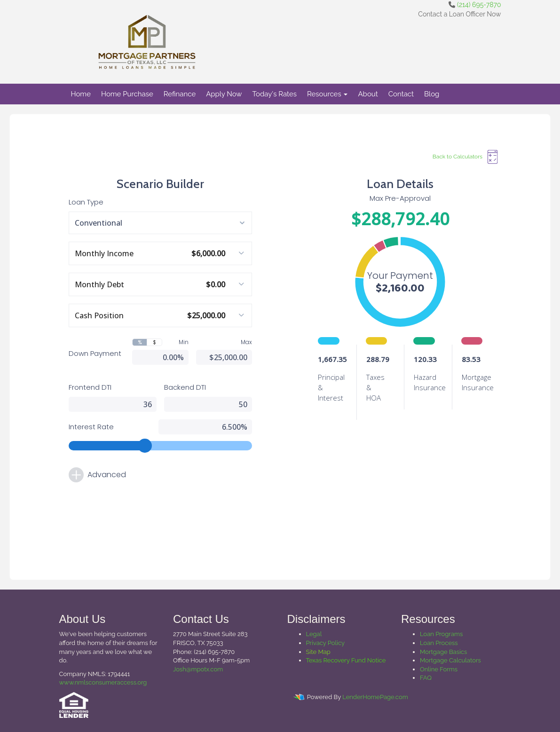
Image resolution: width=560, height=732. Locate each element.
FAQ (426, 678)
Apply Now (224, 94)
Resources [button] (327, 94)
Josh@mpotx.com (198, 669)
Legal (314, 634)
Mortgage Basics (443, 652)
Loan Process (439, 643)
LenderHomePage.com (375, 697)
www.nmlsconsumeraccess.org (103, 682)
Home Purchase (127, 94)
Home (81, 94)
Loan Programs (441, 634)
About (368, 94)
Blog (432, 94)
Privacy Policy (326, 643)
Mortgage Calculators (450, 660)
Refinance (180, 94)
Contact (401, 94)
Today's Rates (275, 94)
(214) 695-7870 (479, 5)
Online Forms (439, 669)
